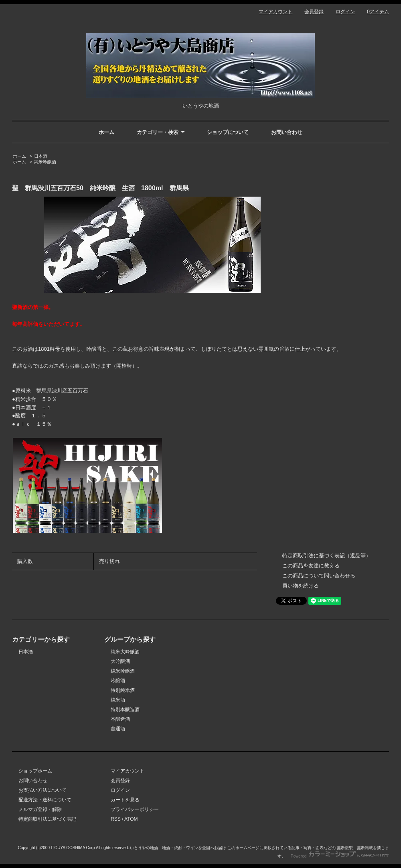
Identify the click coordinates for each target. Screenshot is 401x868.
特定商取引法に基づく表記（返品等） (327, 556)
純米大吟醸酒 (125, 652)
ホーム (106, 132)
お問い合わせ (287, 132)
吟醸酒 (118, 681)
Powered (340, 856)
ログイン (345, 12)
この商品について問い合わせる (319, 576)
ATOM (131, 819)
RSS (116, 819)
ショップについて (228, 132)
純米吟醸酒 (45, 162)
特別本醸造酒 (125, 709)
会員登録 (314, 12)
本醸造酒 (120, 719)
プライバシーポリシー (135, 809)
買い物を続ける (301, 586)
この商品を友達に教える (311, 566)
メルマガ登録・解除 (40, 809)
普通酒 (118, 729)
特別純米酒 (123, 690)
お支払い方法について (43, 790)
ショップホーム (35, 771)
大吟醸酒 (120, 661)
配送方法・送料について (45, 800)
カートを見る (125, 800)
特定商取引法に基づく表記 (47, 819)
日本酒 (41, 156)
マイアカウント (275, 12)
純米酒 (118, 700)
